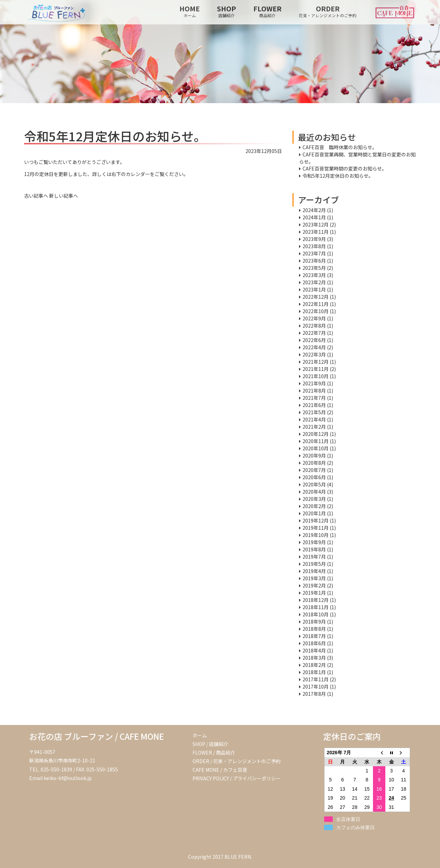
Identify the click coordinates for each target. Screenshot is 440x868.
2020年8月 (314, 463)
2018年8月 (314, 629)
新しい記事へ (64, 196)
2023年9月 (314, 239)
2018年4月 (314, 650)
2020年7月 (314, 470)
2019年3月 (314, 578)
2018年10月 (316, 614)
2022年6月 (314, 340)
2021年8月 (314, 391)
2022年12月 (316, 297)
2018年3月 (314, 658)
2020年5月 (314, 484)
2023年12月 (316, 224)
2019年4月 (314, 571)
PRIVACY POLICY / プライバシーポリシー (237, 778)
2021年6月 (314, 405)
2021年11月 (316, 369)
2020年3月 (314, 499)
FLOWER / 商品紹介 (214, 752)
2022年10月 (316, 311)
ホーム (200, 735)
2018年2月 (314, 665)
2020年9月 (314, 455)
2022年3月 (314, 354)
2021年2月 (314, 427)
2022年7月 (314, 333)
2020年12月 (316, 434)
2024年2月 (314, 210)
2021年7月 (314, 398)
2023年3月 (314, 275)
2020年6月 (314, 477)
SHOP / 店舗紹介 (210, 744)
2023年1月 (314, 289)
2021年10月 (316, 376)
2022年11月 (316, 304)
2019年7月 (314, 557)
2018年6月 (314, 643)
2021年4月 (314, 419)
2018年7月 (314, 636)
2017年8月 (314, 694)
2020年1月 (314, 513)
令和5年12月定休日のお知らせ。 (338, 176)
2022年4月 (314, 347)
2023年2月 (314, 282)
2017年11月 (316, 679)
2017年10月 (316, 686)
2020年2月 (314, 506)
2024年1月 (314, 217)
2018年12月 (316, 600)
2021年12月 (316, 362)
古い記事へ (36, 196)
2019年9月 (314, 542)
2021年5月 (314, 412)
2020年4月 (314, 492)
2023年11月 (316, 232)
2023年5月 (314, 268)
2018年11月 (316, 607)
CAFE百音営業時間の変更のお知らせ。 (345, 168)
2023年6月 (314, 261)
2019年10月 (316, 535)
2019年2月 (314, 585)
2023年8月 (314, 246)
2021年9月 (314, 383)
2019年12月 (316, 520)
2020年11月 (316, 441)
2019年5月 (314, 564)
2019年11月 (316, 528)
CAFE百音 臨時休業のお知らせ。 (340, 147)
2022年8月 (314, 326)
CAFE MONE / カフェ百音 (220, 770)
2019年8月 (314, 549)
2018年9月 (314, 622)
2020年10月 (316, 448)
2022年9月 (314, 318)
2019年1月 (314, 593)
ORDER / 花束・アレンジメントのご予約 (236, 761)
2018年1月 (314, 672)
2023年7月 (314, 253)
